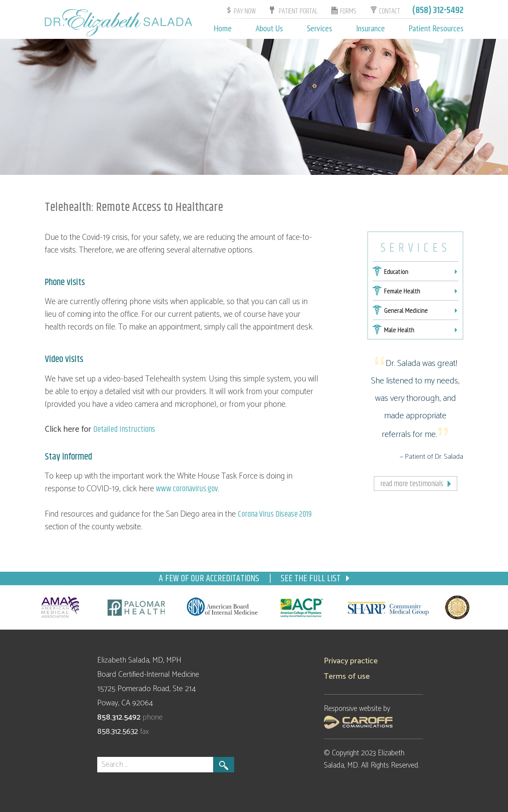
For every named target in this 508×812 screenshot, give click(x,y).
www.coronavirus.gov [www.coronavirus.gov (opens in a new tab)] (187, 489)
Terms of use (347, 677)
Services (319, 28)
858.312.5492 (120, 717)
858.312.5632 (119, 732)
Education (396, 271)
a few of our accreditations (210, 578)
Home (223, 28)
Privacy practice (351, 661)
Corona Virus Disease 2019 (275, 514)
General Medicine (406, 310)
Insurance (370, 28)
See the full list (315, 578)
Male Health (399, 330)
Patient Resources (436, 28)
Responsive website (354, 709)
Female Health (402, 291)
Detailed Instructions (124, 429)
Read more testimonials (412, 484)
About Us (269, 28)
